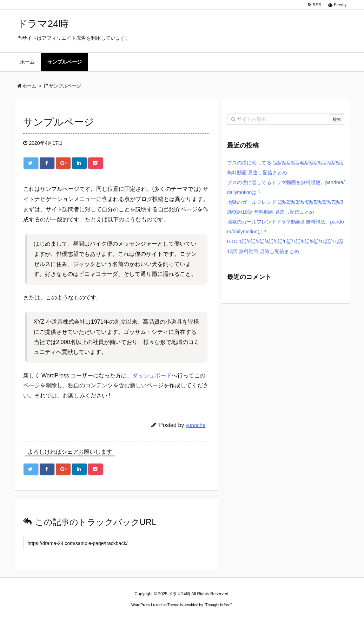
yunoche (196, 425)
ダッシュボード (152, 375)
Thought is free (218, 605)
